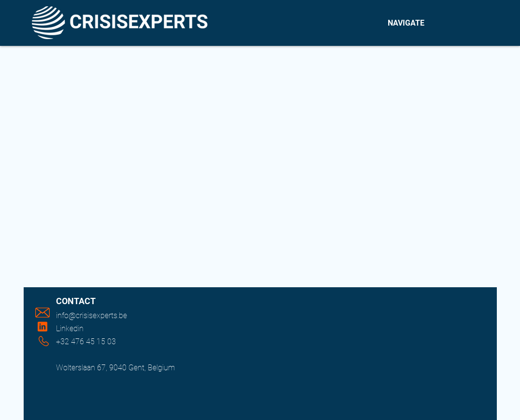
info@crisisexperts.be (91, 315)
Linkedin (70, 329)
